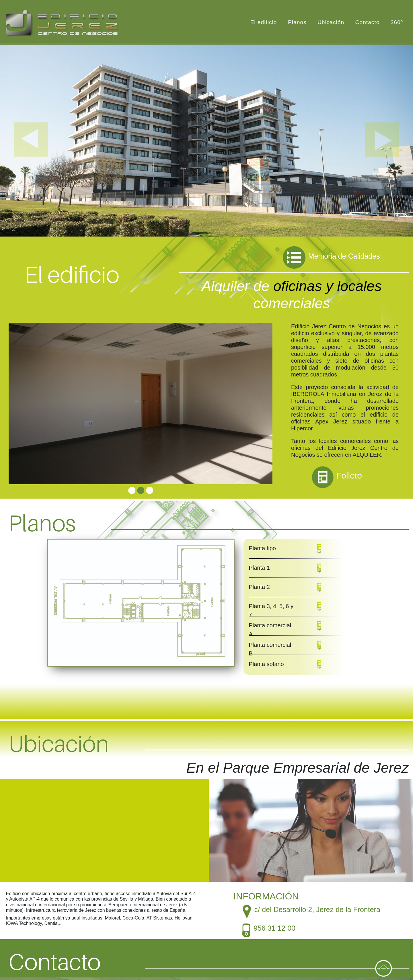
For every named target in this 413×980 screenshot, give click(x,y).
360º (397, 22)
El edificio (263, 22)
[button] (31, 140)
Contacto (368, 22)
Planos (297, 22)
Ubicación (331, 22)
